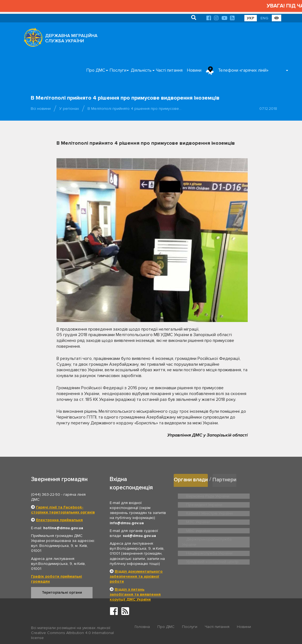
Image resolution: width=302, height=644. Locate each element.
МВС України (246, 517)
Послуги (118, 70)
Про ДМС (96, 70)
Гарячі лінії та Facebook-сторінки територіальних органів (63, 510)
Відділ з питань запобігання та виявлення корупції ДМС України (135, 594)
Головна (143, 628)
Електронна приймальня (59, 520)
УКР (251, 18)
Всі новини (41, 109)
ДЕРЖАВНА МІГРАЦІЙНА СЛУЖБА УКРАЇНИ (71, 38)
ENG (264, 18)
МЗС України (197, 517)
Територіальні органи (62, 592)
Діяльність (141, 70)
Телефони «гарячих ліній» (243, 70)
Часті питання (169, 70)
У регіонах (69, 109)
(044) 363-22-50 (46, 494)
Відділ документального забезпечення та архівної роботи (136, 576)
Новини (194, 70)
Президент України (251, 495)
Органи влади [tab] (192, 479)
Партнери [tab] (229, 479)
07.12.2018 (268, 109)
